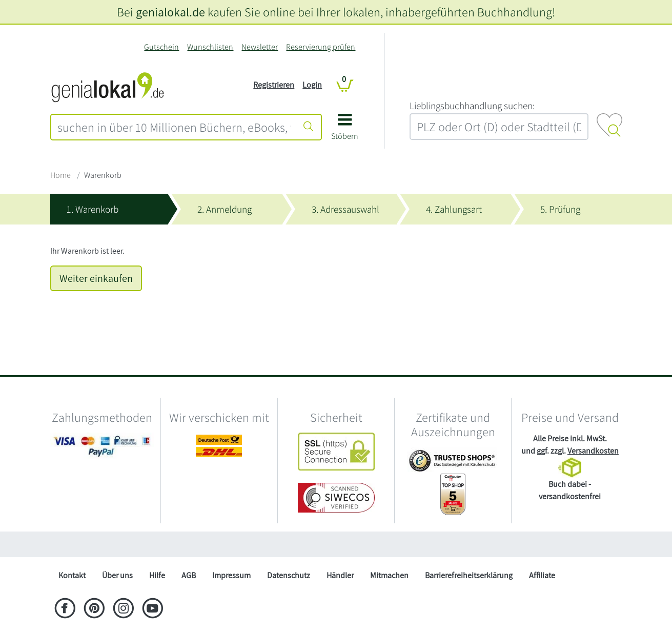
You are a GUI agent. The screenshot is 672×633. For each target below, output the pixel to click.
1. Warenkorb (93, 209)
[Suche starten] (309, 127)
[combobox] (174, 127)
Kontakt (72, 575)
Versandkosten (593, 451)
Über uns (117, 575)
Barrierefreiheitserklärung (469, 575)
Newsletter (260, 47)
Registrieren (274, 85)
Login (312, 85)
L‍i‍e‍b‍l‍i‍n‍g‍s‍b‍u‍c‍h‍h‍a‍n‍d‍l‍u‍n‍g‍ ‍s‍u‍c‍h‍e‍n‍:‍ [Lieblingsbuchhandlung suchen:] (472, 106)
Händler (340, 575)
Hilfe (157, 575)
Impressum (231, 575)
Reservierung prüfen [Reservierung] (321, 47)
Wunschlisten (210, 47)
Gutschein (161, 47)
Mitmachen (389, 575)
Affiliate (542, 575)
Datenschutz (289, 575)
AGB (189, 575)
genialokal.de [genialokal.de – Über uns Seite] (170, 12)
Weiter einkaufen (96, 278)
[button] (345, 130)
